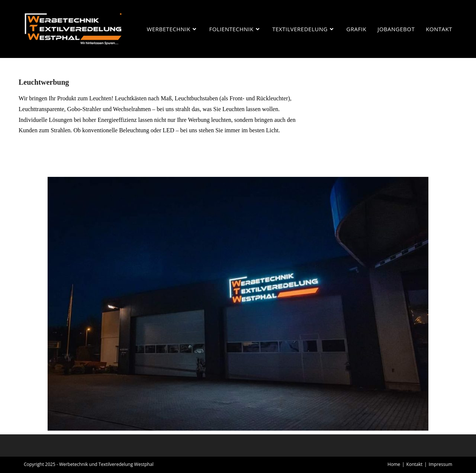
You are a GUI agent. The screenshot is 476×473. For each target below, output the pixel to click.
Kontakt (414, 464)
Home (394, 464)
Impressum (440, 464)
